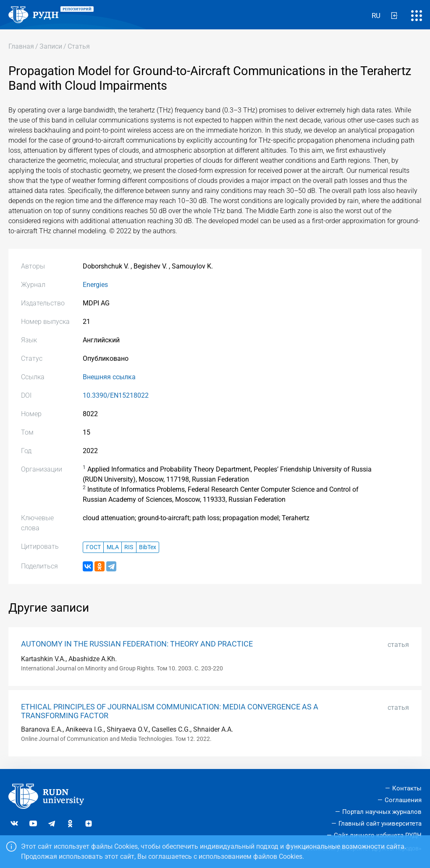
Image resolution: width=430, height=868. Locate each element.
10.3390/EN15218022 (116, 395)
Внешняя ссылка (109, 377)
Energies (95, 285)
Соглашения (403, 800)
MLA (113, 547)
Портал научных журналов (382, 812)
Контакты (407, 788)
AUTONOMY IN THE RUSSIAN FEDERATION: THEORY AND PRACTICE (137, 644)
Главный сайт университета (380, 824)
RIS (129, 547)
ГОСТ (93, 547)
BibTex (148, 547)
